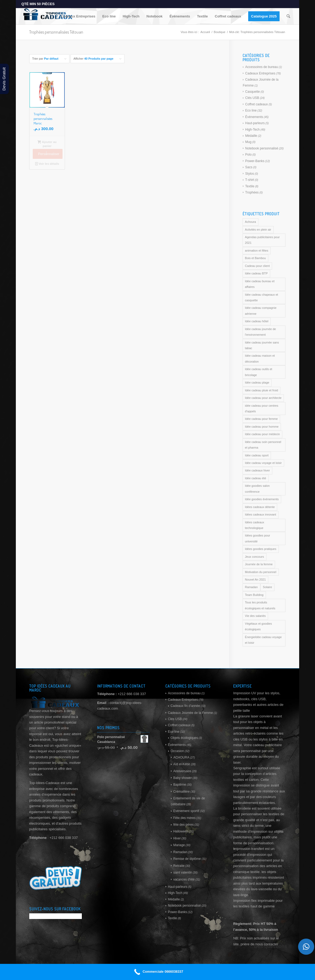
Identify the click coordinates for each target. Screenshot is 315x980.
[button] (306, 947)
